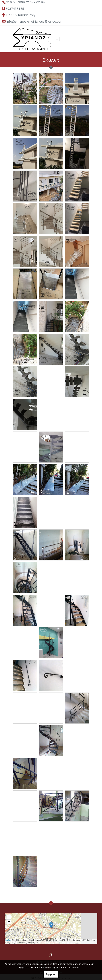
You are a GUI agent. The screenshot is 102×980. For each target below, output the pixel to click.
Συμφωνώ (51, 974)
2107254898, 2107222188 (25, 2)
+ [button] (9, 917)
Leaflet (8, 940)
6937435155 (15, 9)
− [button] (9, 922)
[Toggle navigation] (57, 39)
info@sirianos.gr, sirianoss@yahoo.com (35, 22)
